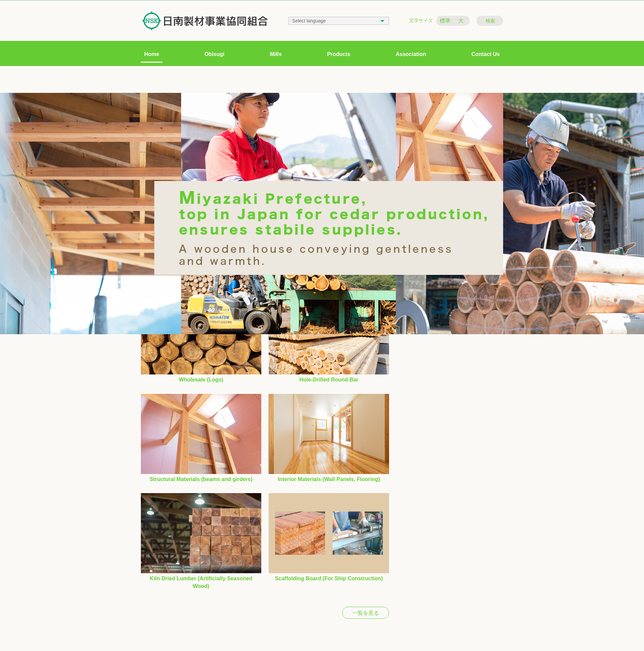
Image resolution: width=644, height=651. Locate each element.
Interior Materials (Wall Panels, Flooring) (329, 479)
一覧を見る (366, 613)
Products (339, 54)
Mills (276, 54)
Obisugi (215, 54)
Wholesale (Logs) (201, 380)
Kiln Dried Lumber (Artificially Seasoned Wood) (201, 582)
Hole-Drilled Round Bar (329, 380)
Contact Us (486, 54)
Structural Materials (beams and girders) (201, 479)
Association (411, 54)
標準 (445, 21)
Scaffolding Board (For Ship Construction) (329, 578)
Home (152, 54)
